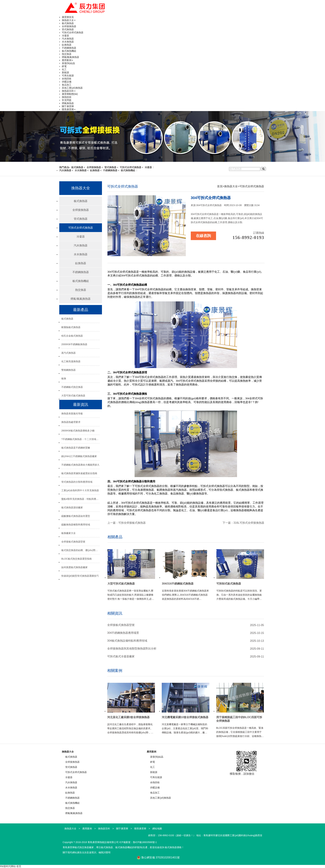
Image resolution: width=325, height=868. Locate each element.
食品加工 (67, 85)
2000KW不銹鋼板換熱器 (74, 344)
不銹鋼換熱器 (69, 48)
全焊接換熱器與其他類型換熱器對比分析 (132, 649)
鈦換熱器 (67, 45)
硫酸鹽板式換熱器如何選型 (76, 516)
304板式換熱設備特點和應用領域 (127, 641)
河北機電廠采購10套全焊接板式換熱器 (185, 717)
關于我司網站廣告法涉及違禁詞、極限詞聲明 (87, 852)
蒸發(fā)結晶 (68, 63)
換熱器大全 (69, 20)
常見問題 (67, 100)
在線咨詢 (203, 236)
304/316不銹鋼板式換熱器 (178, 584)
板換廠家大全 (68, 533)
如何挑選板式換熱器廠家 (74, 567)
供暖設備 (67, 82)
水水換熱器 (68, 42)
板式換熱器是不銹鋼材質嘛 (76, 448)
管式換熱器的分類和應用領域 (77, 482)
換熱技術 (67, 97)
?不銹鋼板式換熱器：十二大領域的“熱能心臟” (81, 439)
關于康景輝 (68, 106)
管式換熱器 (68, 29)
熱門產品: (64, 167)
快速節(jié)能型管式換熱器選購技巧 (80, 576)
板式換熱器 (68, 23)
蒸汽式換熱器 (68, 353)
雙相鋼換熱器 (68, 370)
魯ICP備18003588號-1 (145, 842)
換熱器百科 (69, 91)
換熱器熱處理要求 (71, 422)
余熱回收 (67, 79)
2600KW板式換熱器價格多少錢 (78, 431)
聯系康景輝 (69, 109)
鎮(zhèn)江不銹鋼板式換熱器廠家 (79, 456)
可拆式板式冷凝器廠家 (121, 656)
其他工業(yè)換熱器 (72, 88)
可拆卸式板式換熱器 (229, 584)
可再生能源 (68, 76)
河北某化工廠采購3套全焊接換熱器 (129, 717)
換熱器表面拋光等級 (72, 413)
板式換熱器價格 (173, 847)
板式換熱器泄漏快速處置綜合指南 (79, 473)
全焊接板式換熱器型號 (73, 542)
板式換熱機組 (69, 51)
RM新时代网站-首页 (11, 866)
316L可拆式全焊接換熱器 (249, 523)
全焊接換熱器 (69, 26)
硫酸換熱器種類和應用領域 (76, 525)
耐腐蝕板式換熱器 (71, 327)
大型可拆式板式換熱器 (73, 396)
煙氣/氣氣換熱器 (71, 57)
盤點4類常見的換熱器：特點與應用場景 (81, 499)
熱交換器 (67, 54)
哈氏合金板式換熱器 (72, 336)
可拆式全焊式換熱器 (73, 32)
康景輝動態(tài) (70, 94)
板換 (64, 378)
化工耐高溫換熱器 (71, 361)
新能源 (65, 72)
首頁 (220, 186)
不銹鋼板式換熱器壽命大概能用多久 (80, 465)
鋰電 (64, 66)
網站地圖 (157, 829)
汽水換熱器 (68, 39)
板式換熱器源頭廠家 (72, 507)
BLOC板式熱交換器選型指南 (77, 559)
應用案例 (67, 60)
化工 (64, 69)
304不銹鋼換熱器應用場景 (123, 633)
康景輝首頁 (68, 17)
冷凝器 (65, 36)
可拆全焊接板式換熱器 (132, 523)
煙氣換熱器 (68, 103)
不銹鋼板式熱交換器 (72, 387)
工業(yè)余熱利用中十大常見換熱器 (80, 490)
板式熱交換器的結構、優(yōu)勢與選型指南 (81, 550)
